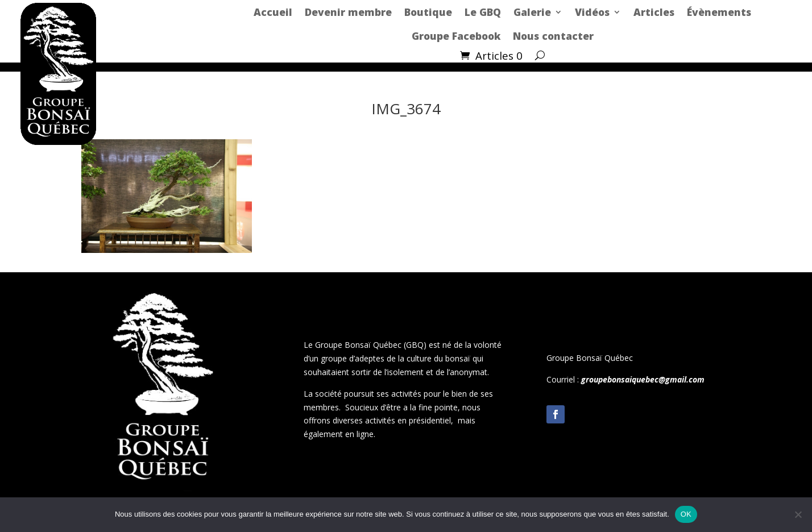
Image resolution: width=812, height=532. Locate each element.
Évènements (719, 12)
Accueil (273, 12)
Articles (654, 12)
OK (686, 514)
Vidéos (592, 12)
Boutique (428, 12)
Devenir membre (348, 12)
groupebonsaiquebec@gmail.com (643, 379)
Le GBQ (483, 12)
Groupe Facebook (456, 36)
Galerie (532, 12)
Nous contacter (553, 36)
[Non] (798, 514)
